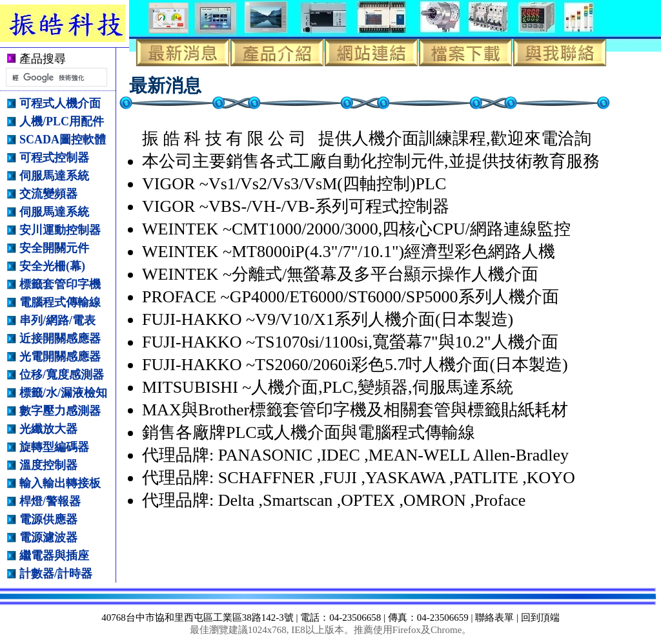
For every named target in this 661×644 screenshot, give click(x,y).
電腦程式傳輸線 (60, 302)
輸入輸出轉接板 (60, 483)
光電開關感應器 (60, 357)
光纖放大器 (48, 429)
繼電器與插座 (54, 556)
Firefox (407, 630)
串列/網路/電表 (57, 320)
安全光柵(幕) (52, 266)
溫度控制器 (48, 465)
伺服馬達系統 (54, 176)
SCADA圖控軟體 (63, 140)
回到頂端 (540, 618)
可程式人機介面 (60, 103)
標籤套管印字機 (60, 284)
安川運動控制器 (60, 230)
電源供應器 (48, 519)
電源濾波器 (48, 537)
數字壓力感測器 (60, 411)
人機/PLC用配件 (62, 121)
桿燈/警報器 (50, 501)
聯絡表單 (494, 618)
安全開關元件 (54, 248)
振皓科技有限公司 (72, 23)
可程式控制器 (54, 158)
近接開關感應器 (60, 338)
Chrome (446, 630)
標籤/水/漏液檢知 (63, 393)
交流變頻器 (48, 194)
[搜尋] (55, 78)
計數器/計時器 (56, 574)
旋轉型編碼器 (54, 447)
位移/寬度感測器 (62, 375)
